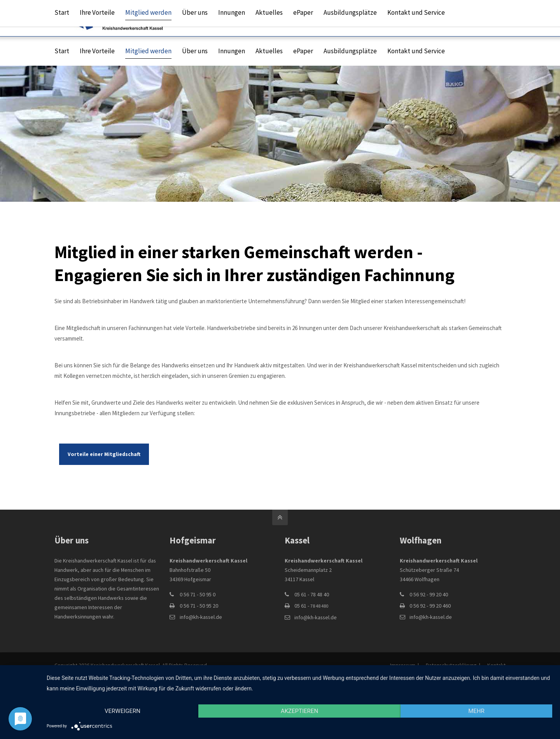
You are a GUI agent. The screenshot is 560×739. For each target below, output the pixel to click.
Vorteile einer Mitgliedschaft (104, 454)
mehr (476, 711)
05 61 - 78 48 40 (312, 594)
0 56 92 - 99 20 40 (429, 594)
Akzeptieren (299, 711)
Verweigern (122, 711)
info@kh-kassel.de (383, 18)
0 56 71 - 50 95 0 (198, 594)
